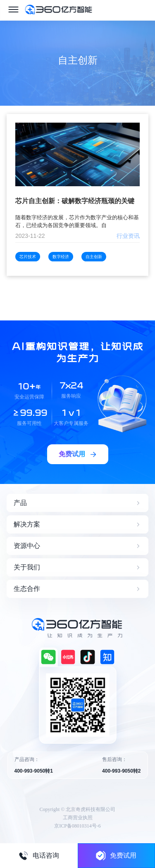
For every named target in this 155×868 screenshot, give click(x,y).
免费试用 (116, 855)
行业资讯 (128, 236)
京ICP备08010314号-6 (77, 826)
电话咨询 (39, 856)
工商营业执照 (78, 818)
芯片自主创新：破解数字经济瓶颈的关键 (75, 201)
